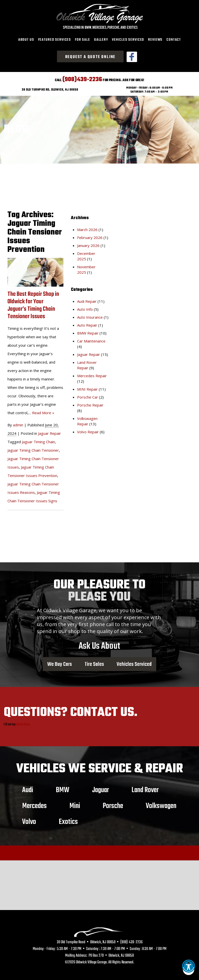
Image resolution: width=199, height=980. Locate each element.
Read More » (43, 411)
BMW (63, 788)
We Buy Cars (60, 663)
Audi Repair (87, 300)
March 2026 (87, 228)
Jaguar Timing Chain (38, 440)
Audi (28, 788)
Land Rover (145, 788)
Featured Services (54, 40)
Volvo (29, 820)
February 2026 (90, 236)
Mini (75, 804)
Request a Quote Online (90, 57)
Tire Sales (94, 663)
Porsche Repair (90, 403)
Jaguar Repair (50, 432)
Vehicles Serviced (128, 40)
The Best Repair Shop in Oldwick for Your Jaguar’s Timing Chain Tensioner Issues (33, 304)
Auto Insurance (90, 315)
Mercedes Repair (92, 374)
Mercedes (34, 804)
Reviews (155, 40)
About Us (26, 40)
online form (23, 723)
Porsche (113, 804)
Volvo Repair (88, 430)
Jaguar (100, 788)
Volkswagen (161, 804)
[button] (189, 969)
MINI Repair (87, 387)
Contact (174, 40)
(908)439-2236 (82, 78)
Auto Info (85, 307)
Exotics (68, 820)
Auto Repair (87, 323)
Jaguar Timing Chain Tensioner (33, 449)
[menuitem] (26, 40)
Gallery (101, 40)
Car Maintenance (91, 339)
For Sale (82, 40)
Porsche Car (88, 395)
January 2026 (88, 244)
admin (18, 423)
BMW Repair (88, 331)
